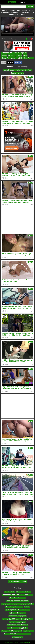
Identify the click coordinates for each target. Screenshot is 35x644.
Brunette (19, 55)
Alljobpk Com (28, 619)
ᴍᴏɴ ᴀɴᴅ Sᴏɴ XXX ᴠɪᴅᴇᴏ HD (12, 619)
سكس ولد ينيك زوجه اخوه (17, 622)
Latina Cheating (9, 70)
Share (4, 62)
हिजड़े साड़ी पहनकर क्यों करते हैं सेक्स (17, 601)
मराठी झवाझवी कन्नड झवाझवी (10, 604)
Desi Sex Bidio (10, 592)
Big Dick (19, 58)
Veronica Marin (7, 53)
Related (10, 67)
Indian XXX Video (25, 634)
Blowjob (17, 53)
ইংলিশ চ (27, 607)
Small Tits (27, 58)
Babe (25, 55)
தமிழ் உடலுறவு (17, 637)
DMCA (17, 642)
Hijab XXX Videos (24, 610)
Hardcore (11, 55)
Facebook (18, 62)
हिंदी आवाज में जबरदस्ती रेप (17, 613)
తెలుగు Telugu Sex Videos (14, 607)
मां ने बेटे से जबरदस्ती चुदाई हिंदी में (17, 628)
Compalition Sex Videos (18, 598)
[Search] (14, 7)
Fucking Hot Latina (17, 73)
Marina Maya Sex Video (24, 70)
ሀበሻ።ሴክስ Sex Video (27, 604)
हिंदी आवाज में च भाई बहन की (18, 616)
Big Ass (4, 55)
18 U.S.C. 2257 (25, 642)
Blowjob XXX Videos (23, 592)
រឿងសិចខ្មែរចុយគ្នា (11, 610)
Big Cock (24, 53)
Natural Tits (5, 58)
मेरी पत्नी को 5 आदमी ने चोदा (11, 595)
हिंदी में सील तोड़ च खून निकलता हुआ (17, 625)
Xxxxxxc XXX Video (11, 634)
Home (7, 642)
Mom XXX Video (26, 595)
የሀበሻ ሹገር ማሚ (28, 631)
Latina (13, 58)
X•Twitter (10, 62)
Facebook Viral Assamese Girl (12, 631)
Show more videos (17, 581)
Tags (12, 642)
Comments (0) (22, 67)
